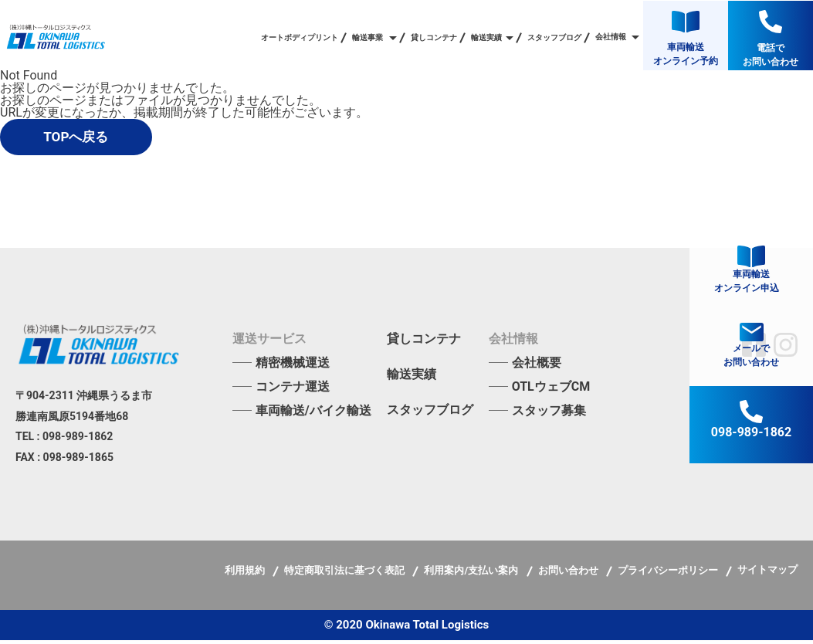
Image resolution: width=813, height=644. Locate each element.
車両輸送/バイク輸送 (313, 414)
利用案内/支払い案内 (472, 574)
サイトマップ (767, 573)
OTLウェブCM (551, 390)
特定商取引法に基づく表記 (346, 574)
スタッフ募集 (549, 414)
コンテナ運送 (293, 390)
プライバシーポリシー (669, 574)
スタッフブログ (554, 38)
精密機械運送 (293, 366)
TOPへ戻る (91, 139)
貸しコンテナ (434, 38)
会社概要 (537, 366)
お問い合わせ (569, 574)
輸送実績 (412, 378)
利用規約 (246, 574)
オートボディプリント (300, 38)
